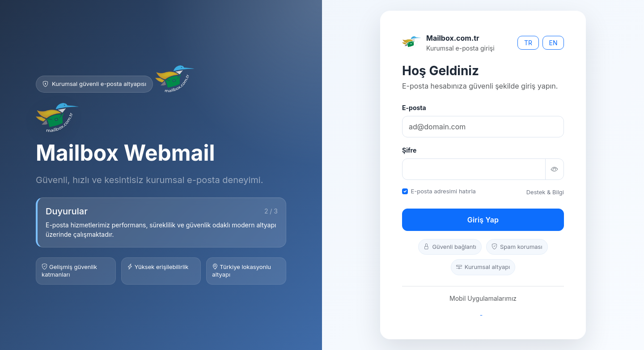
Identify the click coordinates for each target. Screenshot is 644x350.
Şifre (409, 150)
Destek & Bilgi (545, 192)
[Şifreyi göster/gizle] (555, 169)
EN (553, 43)
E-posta (414, 108)
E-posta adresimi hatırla (443, 191)
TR (528, 43)
